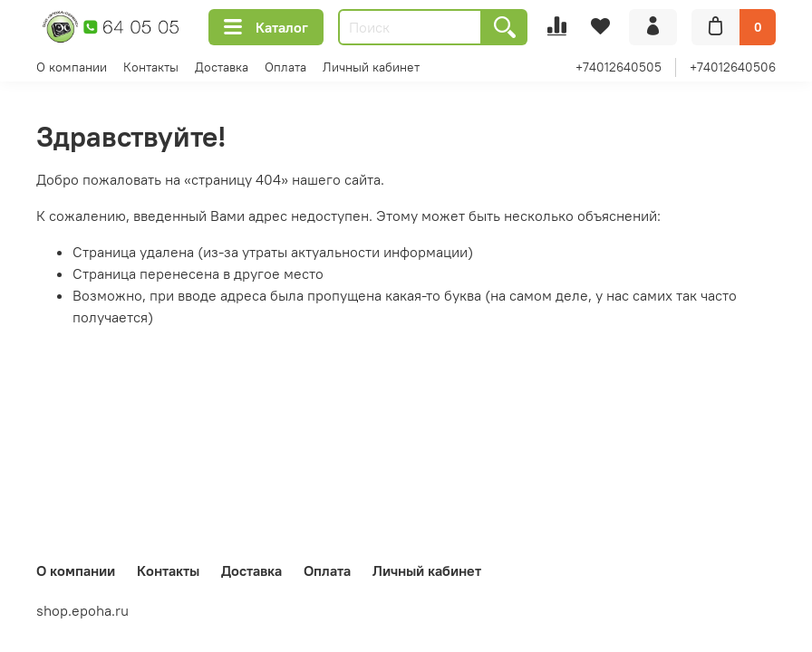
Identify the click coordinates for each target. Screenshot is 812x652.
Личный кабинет (371, 67)
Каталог (266, 27)
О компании (72, 67)
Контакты (151, 67)
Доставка (222, 67)
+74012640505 (619, 67)
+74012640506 (733, 67)
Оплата (285, 67)
